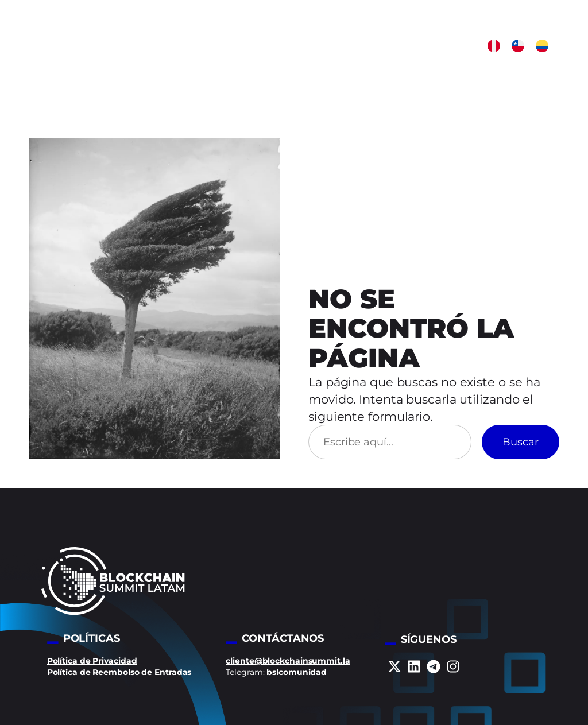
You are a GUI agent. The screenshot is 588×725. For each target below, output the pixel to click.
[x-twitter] (394, 666)
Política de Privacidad (92, 661)
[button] (494, 46)
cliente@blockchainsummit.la (288, 661)
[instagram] (453, 666)
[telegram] (434, 666)
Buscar (521, 442)
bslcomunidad (297, 672)
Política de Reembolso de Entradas (119, 672)
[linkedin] (414, 666)
